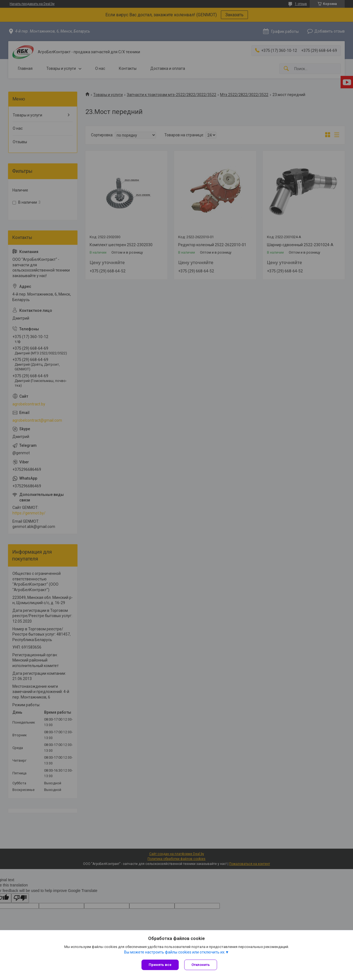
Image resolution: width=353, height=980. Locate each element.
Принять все (160, 965)
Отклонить (201, 965)
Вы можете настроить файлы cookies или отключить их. (175, 952)
